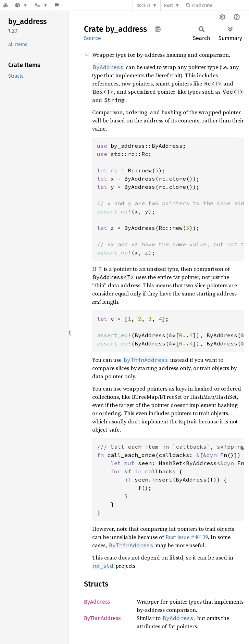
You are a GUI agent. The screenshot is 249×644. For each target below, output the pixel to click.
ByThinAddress (102, 618)
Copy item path (158, 29)
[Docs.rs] (6, 5)
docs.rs (143, 5)
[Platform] (41, 5)
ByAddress (97, 602)
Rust (169, 5)
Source (92, 38)
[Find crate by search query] (220, 5)
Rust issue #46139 (187, 537)
